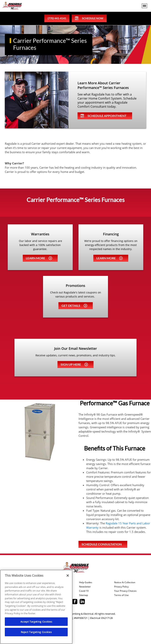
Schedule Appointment (104, 116)
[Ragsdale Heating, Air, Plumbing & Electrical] (12, 6)
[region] (36, 607)
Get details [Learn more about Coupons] (74, 306)
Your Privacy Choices (125, 591)
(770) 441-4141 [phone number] (57, 18)
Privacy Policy (121, 587)
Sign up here (74, 364)
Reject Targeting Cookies (36, 632)
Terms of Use (121, 595)
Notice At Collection (125, 582)
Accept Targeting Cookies (36, 622)
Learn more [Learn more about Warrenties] (39, 258)
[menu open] (144, 6)
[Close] (68, 576)
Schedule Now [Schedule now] (89, 18)
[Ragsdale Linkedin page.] (82, 602)
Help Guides (86, 582)
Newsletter (85, 587)
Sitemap (84, 595)
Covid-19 (84, 591)
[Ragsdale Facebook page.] (75, 602)
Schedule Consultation (102, 544)
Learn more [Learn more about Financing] (110, 258)
